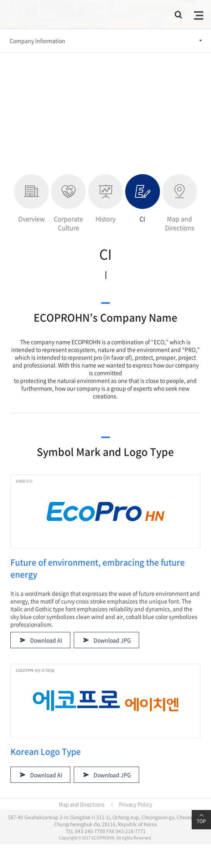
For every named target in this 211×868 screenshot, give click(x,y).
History (105, 199)
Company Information (37, 41)
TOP (201, 819)
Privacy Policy (136, 804)
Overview (31, 199)
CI (143, 199)
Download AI (46, 640)
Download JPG (112, 640)
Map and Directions (180, 203)
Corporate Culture (68, 203)
